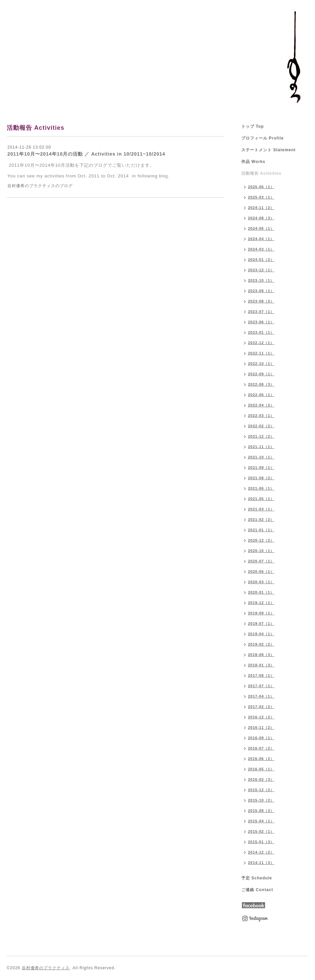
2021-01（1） (261, 530)
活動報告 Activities (261, 173)
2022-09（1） (261, 374)
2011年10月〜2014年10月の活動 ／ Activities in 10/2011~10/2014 (86, 154)
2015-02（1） (261, 831)
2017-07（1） (261, 686)
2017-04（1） (261, 696)
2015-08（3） (261, 811)
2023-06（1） (261, 322)
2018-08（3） (261, 655)
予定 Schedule (257, 878)
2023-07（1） (261, 312)
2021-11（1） (261, 447)
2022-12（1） (261, 343)
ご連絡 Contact (257, 890)
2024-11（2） (261, 208)
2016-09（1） (261, 738)
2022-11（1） (261, 353)
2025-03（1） (261, 197)
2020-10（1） (261, 551)
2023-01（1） (261, 332)
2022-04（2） (261, 405)
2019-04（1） (261, 634)
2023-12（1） (261, 270)
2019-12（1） (261, 603)
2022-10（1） (261, 364)
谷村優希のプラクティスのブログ (40, 186)
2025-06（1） (261, 187)
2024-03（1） (261, 249)
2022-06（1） (261, 395)
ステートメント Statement (268, 150)
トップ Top (253, 126)
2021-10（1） (261, 457)
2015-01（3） (261, 842)
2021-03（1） (261, 509)
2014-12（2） (261, 852)
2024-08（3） (261, 218)
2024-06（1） (261, 228)
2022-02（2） (261, 426)
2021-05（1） (261, 499)
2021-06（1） (261, 488)
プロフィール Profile (263, 138)
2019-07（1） (261, 623)
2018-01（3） (261, 665)
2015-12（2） (261, 790)
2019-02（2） (261, 644)
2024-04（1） (261, 239)
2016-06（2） (261, 759)
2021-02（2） (261, 520)
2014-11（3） (261, 863)
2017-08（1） (261, 675)
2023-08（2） (261, 301)
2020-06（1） (261, 571)
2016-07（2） (261, 748)
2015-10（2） (261, 800)
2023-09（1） (261, 291)
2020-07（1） (261, 561)
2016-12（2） (261, 717)
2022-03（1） (261, 416)
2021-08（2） (261, 478)
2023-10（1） (261, 280)
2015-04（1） (261, 821)
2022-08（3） (261, 384)
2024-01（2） (261, 260)
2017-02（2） (261, 707)
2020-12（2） (261, 540)
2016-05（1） (261, 769)
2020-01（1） (261, 592)
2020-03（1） (261, 582)
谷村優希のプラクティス (46, 968)
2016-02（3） (261, 779)
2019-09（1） (261, 613)
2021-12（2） (261, 436)
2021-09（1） (261, 468)
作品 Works (253, 162)
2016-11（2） (261, 727)
